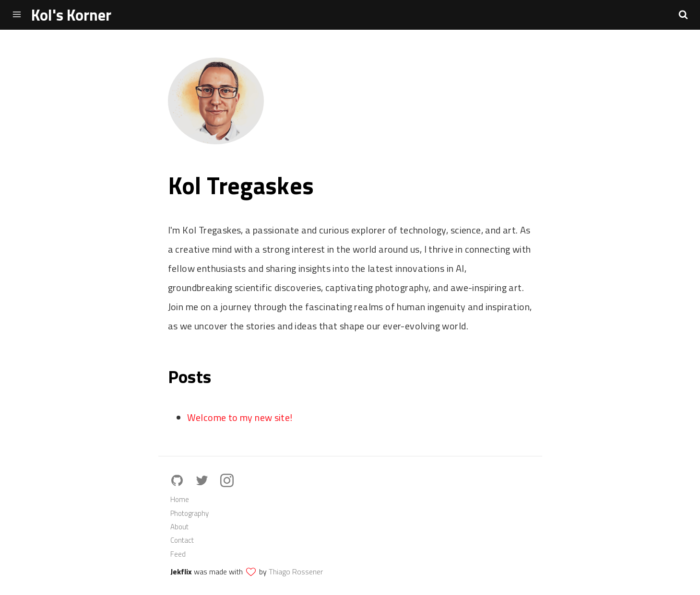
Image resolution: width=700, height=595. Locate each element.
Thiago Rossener (296, 572)
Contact (182, 540)
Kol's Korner (71, 15)
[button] (683, 14)
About (179, 527)
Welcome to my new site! (240, 417)
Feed (178, 554)
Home (180, 499)
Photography (190, 513)
